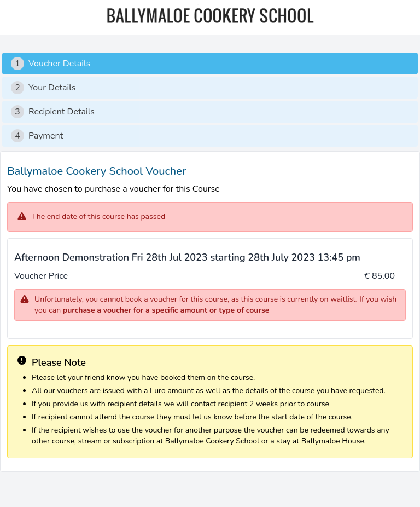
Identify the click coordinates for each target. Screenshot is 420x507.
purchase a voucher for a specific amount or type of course (166, 310)
